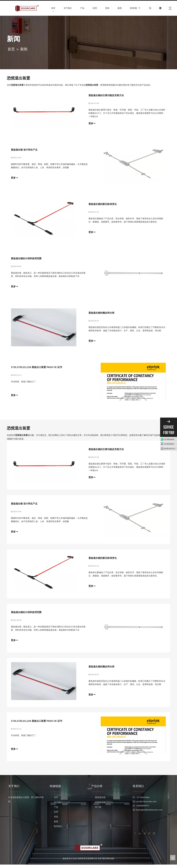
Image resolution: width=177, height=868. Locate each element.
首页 (53, 8)
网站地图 (110, 862)
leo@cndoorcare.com (171, 448)
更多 (92, 124)
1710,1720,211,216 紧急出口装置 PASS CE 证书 (37, 369)
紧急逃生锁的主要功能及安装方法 (106, 96)
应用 (95, 8)
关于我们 (68, 8)
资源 (107, 8)
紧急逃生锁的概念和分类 (101, 314)
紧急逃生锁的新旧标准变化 (103, 205)
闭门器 (98, 810)
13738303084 (169, 439)
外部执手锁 (100, 806)
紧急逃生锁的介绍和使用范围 (26, 259)
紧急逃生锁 (100, 801)
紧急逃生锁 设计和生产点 (24, 150)
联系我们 (134, 8)
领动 (104, 862)
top (173, 858)
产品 (82, 8)
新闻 (120, 8)
